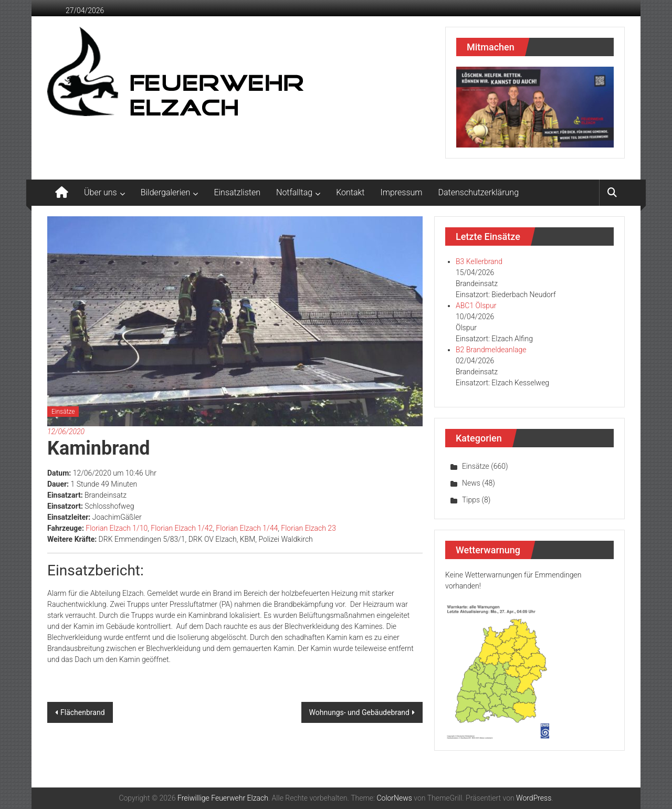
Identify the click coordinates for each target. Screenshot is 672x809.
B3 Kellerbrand (479, 261)
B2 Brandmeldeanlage (491, 350)
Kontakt (350, 192)
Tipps (471, 500)
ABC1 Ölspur (476, 306)
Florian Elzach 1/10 (117, 528)
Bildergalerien (166, 192)
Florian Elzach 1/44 (247, 528)
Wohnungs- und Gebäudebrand (359, 712)
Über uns (101, 192)
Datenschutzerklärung (479, 192)
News (471, 483)
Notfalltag (294, 192)
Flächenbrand (83, 712)
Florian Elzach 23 (308, 528)
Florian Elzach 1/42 (182, 528)
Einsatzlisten (237, 192)
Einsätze (63, 412)
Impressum (402, 192)
